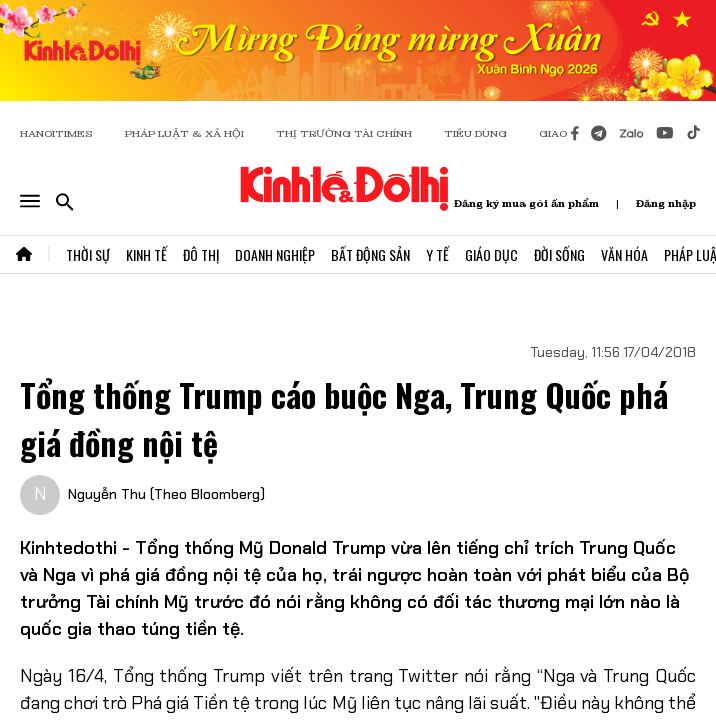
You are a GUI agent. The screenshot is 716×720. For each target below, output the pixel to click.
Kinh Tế (146, 254)
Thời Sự (88, 254)
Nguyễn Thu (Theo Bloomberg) (166, 494)
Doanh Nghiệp (275, 254)
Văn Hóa (624, 254)
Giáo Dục (491, 254)
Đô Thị (201, 254)
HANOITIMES (56, 133)
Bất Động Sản (370, 254)
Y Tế (437, 254)
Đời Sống (559, 254)
